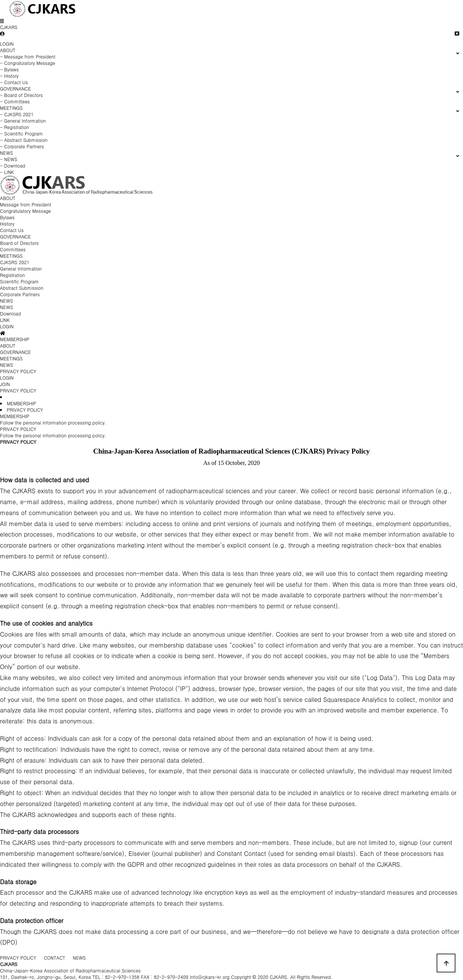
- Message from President (28, 56)
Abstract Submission (22, 288)
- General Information (23, 121)
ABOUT (8, 198)
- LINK (7, 172)
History (7, 224)
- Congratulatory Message (28, 63)
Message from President (26, 204)
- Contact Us (14, 82)
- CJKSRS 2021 (17, 114)
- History (9, 76)
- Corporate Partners (22, 146)
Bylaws (7, 217)
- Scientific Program (22, 133)
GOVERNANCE (15, 236)
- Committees (15, 101)
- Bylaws (9, 69)
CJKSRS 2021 (15, 262)
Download (11, 313)
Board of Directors (19, 243)
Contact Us (12, 230)
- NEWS (8, 159)
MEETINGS (11, 256)
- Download (13, 165)
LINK (5, 320)
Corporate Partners (20, 294)
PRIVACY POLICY (18, 390)
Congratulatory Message (25, 211)
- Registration (15, 127)
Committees (13, 249)
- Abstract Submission (24, 140)
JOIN (5, 384)
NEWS (6, 301)
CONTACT (55, 958)
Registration (12, 275)
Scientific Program (19, 281)
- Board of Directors (22, 95)
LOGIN (7, 44)
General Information (21, 268)
